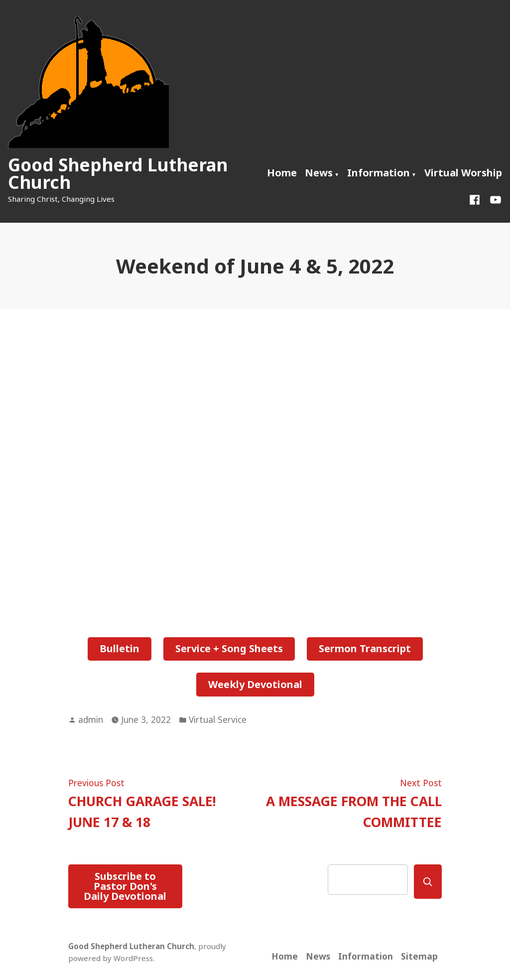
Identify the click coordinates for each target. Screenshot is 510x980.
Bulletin (120, 648)
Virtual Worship (463, 173)
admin (91, 719)
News (319, 173)
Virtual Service (218, 719)
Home (282, 173)
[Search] (428, 882)
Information (379, 173)
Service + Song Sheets (229, 648)
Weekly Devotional (255, 684)
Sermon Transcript (365, 648)
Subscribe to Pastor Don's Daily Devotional (125, 886)
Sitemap (419, 956)
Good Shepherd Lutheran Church (118, 173)
